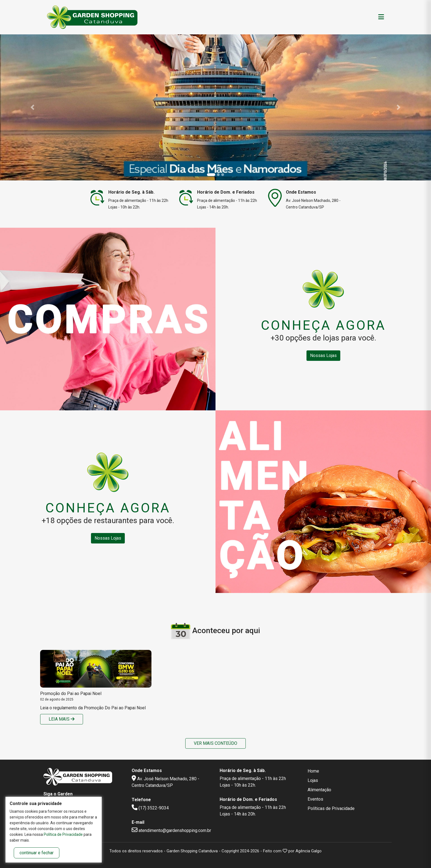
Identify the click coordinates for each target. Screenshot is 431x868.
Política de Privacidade (63, 834)
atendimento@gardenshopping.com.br (171, 830)
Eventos (315, 799)
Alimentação (319, 790)
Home (313, 771)
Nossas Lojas (323, 355)
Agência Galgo (309, 851)
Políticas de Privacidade (331, 808)
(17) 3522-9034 (150, 808)
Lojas (313, 780)
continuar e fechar (37, 853)
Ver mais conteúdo (215, 743)
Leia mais (62, 719)
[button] (32, 107)
